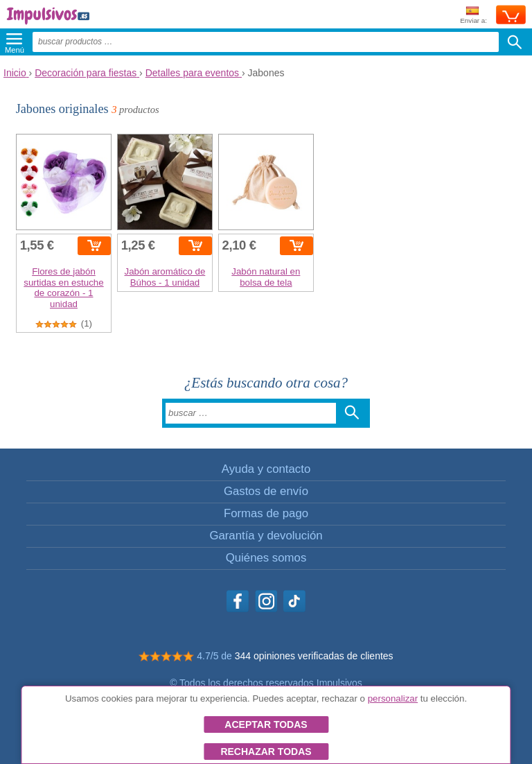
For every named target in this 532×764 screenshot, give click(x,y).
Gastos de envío (266, 491)
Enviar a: (473, 16)
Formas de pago (266, 513)
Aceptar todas (266, 724)
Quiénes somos (266, 558)
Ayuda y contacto (266, 469)
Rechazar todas (266, 752)
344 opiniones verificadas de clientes (314, 656)
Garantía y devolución (266, 536)
